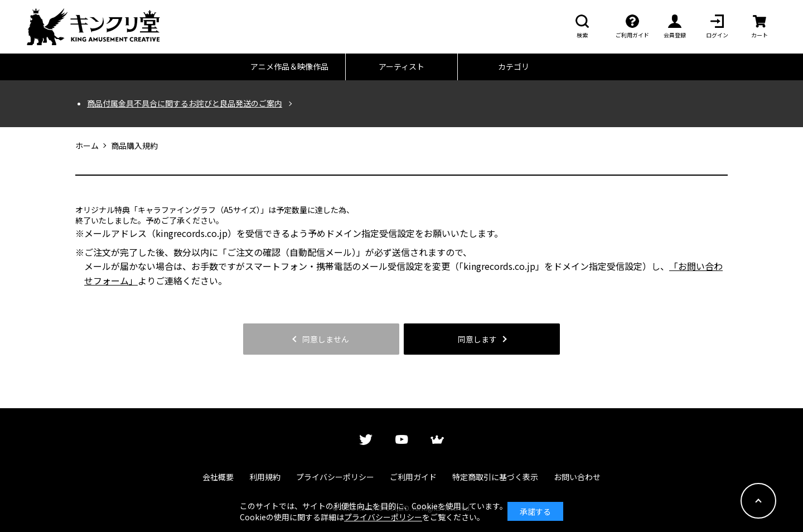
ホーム (87, 146)
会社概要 (218, 477)
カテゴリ (514, 66)
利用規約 (265, 477)
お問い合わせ (577, 477)
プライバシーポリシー (335, 477)
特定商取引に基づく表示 (495, 477)
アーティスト (401, 66)
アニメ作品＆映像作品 (289, 66)
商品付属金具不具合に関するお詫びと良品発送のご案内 (185, 103)
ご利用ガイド (413, 477)
